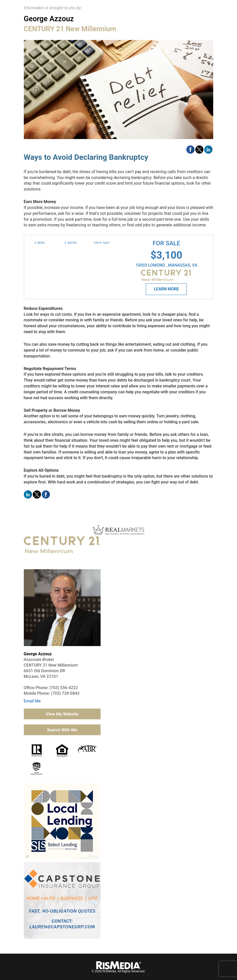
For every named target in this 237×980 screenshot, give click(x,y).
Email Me (32, 701)
